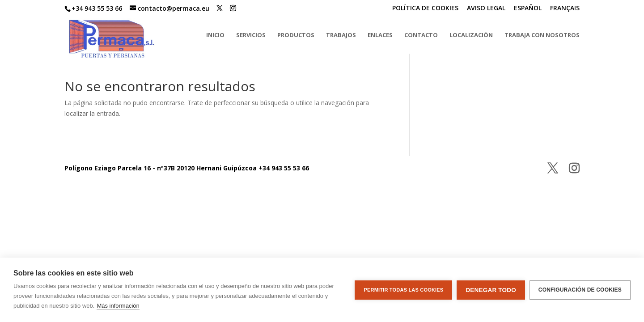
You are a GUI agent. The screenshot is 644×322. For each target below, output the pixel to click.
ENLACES (380, 35)
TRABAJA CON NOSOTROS (542, 35)
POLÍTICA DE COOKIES (425, 8)
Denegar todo (491, 290)
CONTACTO (421, 35)
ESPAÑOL (528, 8)
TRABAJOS (341, 35)
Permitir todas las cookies (403, 290)
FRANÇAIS (565, 8)
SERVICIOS (251, 35)
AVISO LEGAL (486, 8)
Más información (118, 306)
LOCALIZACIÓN (471, 35)
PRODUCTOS (296, 35)
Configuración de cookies (580, 290)
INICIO (215, 35)
